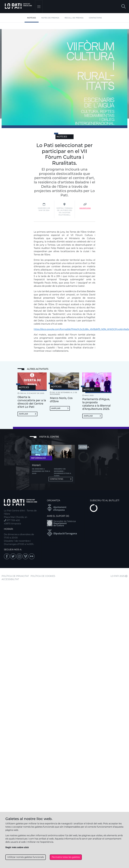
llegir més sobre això (17, 847)
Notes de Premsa (50, 18)
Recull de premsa (74, 18)
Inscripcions (85, 208)
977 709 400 (12, 520)
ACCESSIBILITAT (10, 579)
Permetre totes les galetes (66, 857)
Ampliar (27, 414)
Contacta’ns (95, 18)
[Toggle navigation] (39, 7)
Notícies (32, 18)
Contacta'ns (61, 479)
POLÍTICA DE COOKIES (43, 576)
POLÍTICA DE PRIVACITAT (15, 576)
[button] (123, 7)
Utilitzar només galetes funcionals (26, 857)
